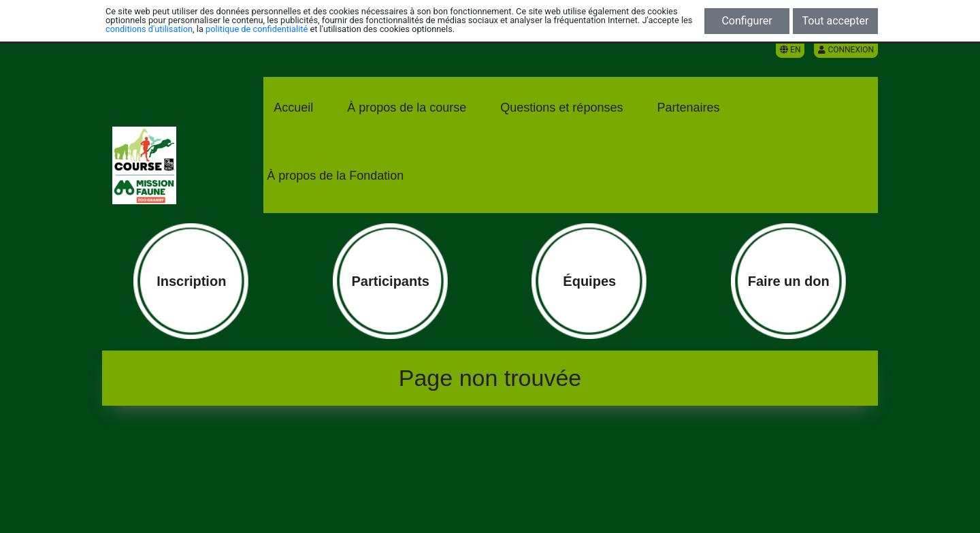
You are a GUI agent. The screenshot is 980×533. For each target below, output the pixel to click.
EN (790, 50)
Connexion (846, 50)
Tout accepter (836, 21)
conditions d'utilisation (149, 29)
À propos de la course (407, 108)
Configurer (747, 21)
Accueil (293, 108)
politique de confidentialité (257, 29)
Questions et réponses (561, 108)
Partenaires (688, 108)
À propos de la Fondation (335, 176)
